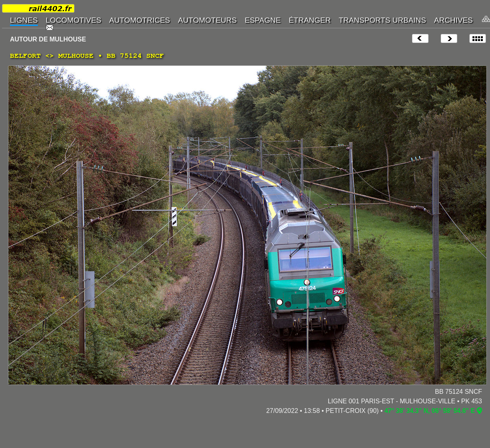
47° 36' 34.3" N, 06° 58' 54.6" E (430, 411)
